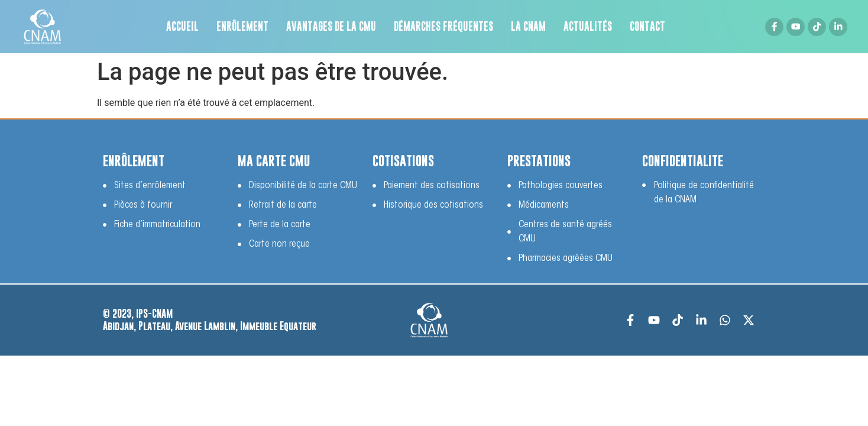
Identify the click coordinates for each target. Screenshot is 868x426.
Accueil (182, 26)
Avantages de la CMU (331, 26)
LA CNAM (528, 26)
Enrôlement (242, 26)
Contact (647, 26)
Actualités (588, 26)
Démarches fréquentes (443, 26)
